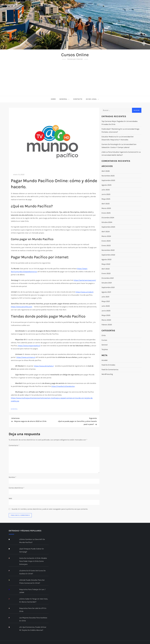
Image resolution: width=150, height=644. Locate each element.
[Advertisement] (75, 80)
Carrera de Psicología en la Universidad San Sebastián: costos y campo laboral (119, 146)
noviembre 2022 (108, 250)
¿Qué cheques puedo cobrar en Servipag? (32, 550)
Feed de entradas (108, 365)
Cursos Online (75, 55)
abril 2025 (106, 204)
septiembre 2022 (108, 255)
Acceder (105, 360)
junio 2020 (106, 311)
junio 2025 (106, 194)
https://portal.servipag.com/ (85, 280)
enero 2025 (106, 213)
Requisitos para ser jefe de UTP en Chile (33, 610)
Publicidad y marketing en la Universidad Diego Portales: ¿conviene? (120, 130)
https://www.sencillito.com (22, 307)
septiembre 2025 (108, 180)
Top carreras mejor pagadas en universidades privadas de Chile (120, 123)
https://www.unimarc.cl (26, 357)
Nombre (12, 477)
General (65, 99)
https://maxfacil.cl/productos (63, 386)
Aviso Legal (93, 99)
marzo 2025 (106, 208)
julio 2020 (106, 306)
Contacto (78, 99)
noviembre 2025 (108, 176)
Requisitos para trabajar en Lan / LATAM (32, 591)
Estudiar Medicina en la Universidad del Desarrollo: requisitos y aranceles (117, 138)
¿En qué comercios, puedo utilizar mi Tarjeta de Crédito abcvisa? (33, 629)
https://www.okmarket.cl (44, 366)
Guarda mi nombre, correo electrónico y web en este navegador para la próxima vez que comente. (50, 509)
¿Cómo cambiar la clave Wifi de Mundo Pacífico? (32, 541)
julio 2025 (106, 190)
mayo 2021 (106, 301)
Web (10, 498)
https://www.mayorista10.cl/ (29, 346)
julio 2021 (105, 297)
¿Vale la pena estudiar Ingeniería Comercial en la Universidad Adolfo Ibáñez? (121, 154)
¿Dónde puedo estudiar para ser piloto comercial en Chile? (32, 582)
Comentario (14, 445)
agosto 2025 (106, 185)
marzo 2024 (106, 236)
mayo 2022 (106, 264)
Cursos (104, 340)
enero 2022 (106, 273)
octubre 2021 (107, 283)
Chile (104, 335)
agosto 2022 (106, 259)
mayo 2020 (106, 315)
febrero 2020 (107, 325)
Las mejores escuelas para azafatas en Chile (33, 619)
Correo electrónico (16, 488)
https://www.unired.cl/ (84, 292)
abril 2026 (106, 171)
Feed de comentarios (110, 370)
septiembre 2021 (108, 287)
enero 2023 (106, 245)
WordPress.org (107, 374)
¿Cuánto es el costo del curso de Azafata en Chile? (32, 572)
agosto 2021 (106, 292)
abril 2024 (106, 232)
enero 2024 (106, 241)
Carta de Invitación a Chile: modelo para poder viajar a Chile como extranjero (33, 561)
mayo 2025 (106, 199)
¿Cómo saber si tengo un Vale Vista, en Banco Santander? (34, 600)
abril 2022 (106, 269)
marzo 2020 (106, 320)
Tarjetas (105, 349)
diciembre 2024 (108, 218)
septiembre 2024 (108, 227)
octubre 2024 (107, 222)
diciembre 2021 (108, 278)
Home (53, 99)
